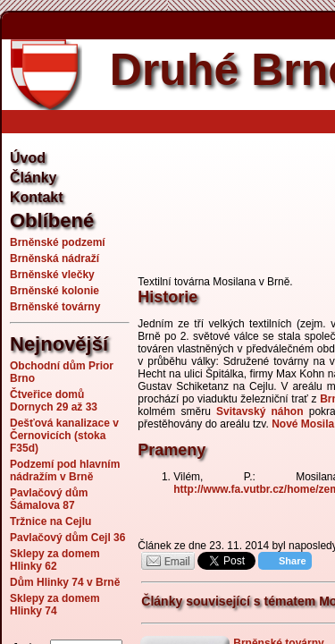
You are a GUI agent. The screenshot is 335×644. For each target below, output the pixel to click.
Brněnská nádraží (54, 258)
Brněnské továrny (55, 307)
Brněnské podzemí (58, 242)
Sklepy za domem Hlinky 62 (55, 560)
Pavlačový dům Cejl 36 (67, 538)
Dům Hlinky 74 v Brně (65, 582)
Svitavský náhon (260, 411)
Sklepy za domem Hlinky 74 (55, 605)
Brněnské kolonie (54, 291)
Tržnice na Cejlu (50, 521)
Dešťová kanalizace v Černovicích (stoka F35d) (64, 436)
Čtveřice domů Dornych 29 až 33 (54, 401)
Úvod (28, 158)
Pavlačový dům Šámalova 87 (49, 499)
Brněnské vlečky (52, 275)
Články (33, 178)
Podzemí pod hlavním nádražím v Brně (65, 470)
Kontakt (37, 197)
